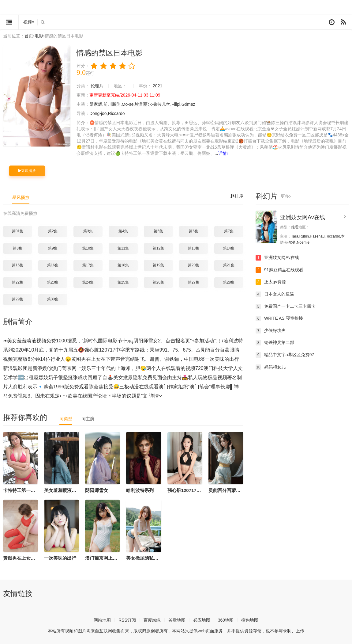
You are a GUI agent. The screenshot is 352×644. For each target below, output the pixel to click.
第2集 (53, 231)
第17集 (88, 265)
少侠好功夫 (271, 331)
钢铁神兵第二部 (275, 343)
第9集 (53, 248)
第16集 (53, 265)
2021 (157, 86)
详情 (223, 153)
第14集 (229, 248)
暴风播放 (21, 197)
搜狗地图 (250, 620)
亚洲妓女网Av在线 (303, 217)
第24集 (88, 282)
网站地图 (102, 620)
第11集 (123, 248)
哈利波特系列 (140, 490)
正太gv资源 (271, 282)
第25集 (123, 282)
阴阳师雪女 (97, 490)
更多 (286, 196)
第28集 (229, 282)
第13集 (194, 248)
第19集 (158, 265)
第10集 (88, 248)
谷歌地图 (177, 620)
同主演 (88, 419)
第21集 (229, 265)
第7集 (229, 231)
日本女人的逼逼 (275, 294)
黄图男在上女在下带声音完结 (33, 558)
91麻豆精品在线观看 (279, 270)
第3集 (88, 231)
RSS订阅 (127, 620)
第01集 (18, 231)
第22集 (18, 282)
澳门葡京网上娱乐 (103, 558)
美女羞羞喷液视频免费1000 (72, 490)
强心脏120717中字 (187, 490)
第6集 (194, 231)
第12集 (158, 248)
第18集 (123, 265)
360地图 (226, 620)
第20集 (194, 265)
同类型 (66, 419)
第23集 (53, 282)
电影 (39, 36)
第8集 (18, 248)
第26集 (158, 282)
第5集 (158, 231)
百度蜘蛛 (152, 620)
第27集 (194, 282)
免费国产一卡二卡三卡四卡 (286, 307)
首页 (29, 36)
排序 (237, 196)
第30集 (53, 299)
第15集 (18, 265)
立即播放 (27, 171)
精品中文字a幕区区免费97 (285, 355)
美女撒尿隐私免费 (144, 558)
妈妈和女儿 (271, 367)
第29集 (18, 299)
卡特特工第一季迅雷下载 (28, 490)
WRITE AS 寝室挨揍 (279, 318)
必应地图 (202, 620)
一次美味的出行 (60, 558)
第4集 (123, 231)
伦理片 (97, 86)
